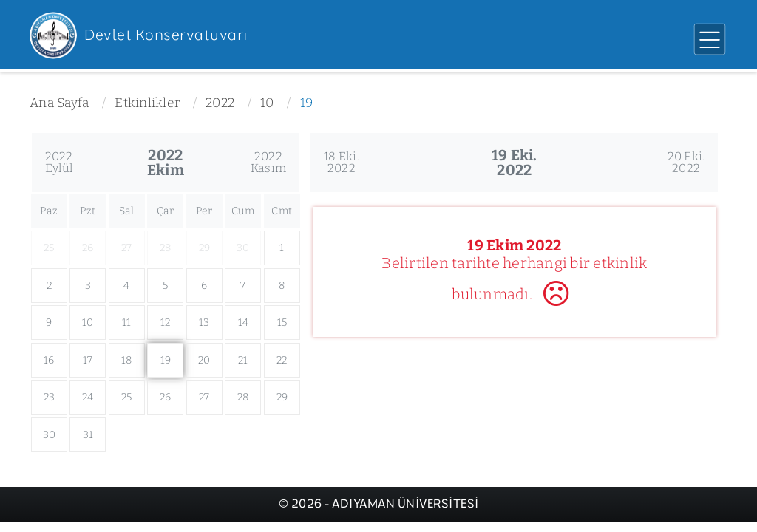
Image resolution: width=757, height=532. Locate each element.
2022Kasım (268, 162)
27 (204, 397)
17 (88, 360)
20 (204, 360)
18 (127, 360)
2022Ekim (166, 163)
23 (50, 397)
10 (267, 103)
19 (307, 103)
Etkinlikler (147, 103)
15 (282, 323)
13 (204, 323)
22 (282, 360)
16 (49, 360)
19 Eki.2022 (515, 163)
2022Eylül (59, 162)
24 (88, 397)
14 (244, 323)
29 (282, 397)
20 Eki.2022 (686, 162)
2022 (220, 103)
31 (88, 435)
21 (243, 360)
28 (243, 397)
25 (127, 397)
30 (50, 435)
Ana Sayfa (59, 103)
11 (127, 323)
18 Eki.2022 (342, 162)
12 (166, 323)
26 (166, 397)
